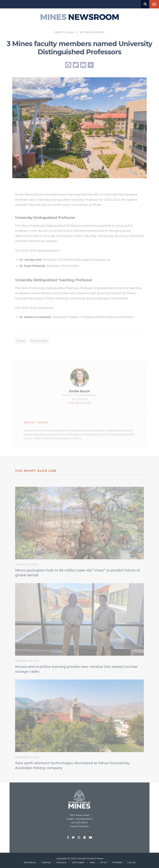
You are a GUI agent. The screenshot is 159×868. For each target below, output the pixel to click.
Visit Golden (78, 862)
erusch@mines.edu (79, 403)
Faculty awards (39, 342)
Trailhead (117, 862)
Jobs (92, 862)
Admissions (30, 862)
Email (103, 862)
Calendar (46, 862)
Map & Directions (79, 826)
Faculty (21, 342)
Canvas (131, 862)
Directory (61, 862)
